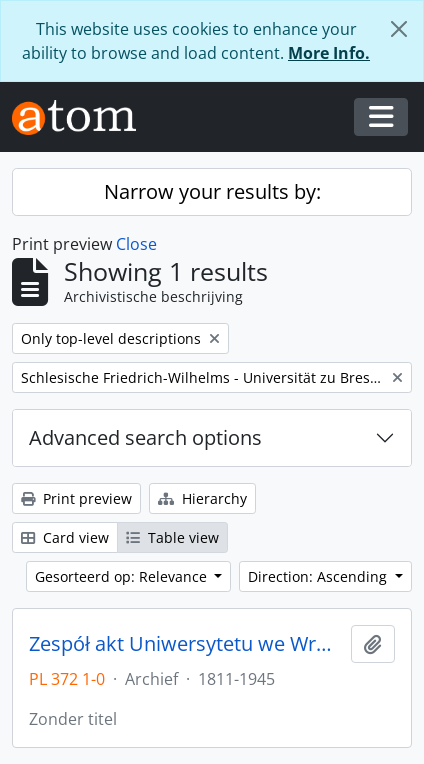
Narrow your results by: (212, 191)
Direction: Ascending (319, 576)
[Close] (399, 29)
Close (136, 244)
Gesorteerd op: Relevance (123, 576)
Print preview (76, 498)
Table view (172, 537)
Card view (65, 537)
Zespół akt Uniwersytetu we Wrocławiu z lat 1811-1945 (186, 644)
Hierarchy (202, 498)
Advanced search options (145, 437)
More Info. (329, 53)
